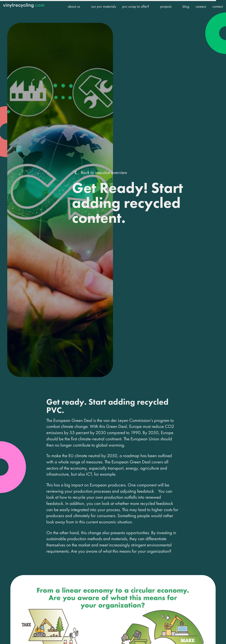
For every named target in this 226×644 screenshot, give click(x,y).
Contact (218, 7)
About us (74, 7)
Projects (166, 7)
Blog (186, 7)
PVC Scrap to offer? (136, 7)
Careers (201, 7)
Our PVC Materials (104, 7)
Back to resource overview (104, 172)
